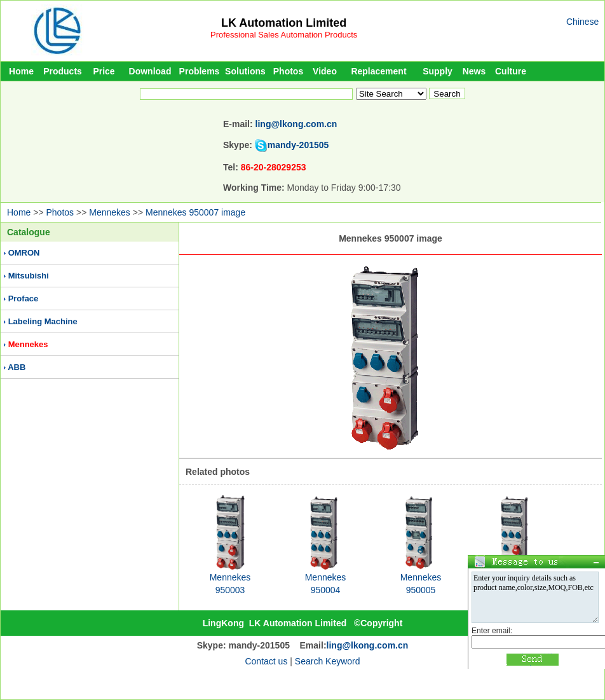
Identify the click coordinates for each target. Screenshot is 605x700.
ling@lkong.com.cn (296, 124)
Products (63, 71)
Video (325, 71)
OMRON (24, 253)
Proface (24, 299)
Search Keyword (328, 661)
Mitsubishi (29, 276)
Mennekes (110, 212)
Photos (288, 71)
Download (150, 71)
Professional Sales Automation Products (284, 35)
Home (21, 71)
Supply (438, 71)
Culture (511, 71)
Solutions (245, 71)
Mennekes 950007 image (195, 212)
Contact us (266, 661)
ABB (17, 367)
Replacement (378, 71)
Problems (200, 71)
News (474, 71)
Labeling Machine (43, 321)
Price (104, 71)
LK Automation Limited (284, 23)
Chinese (582, 22)
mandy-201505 (298, 145)
